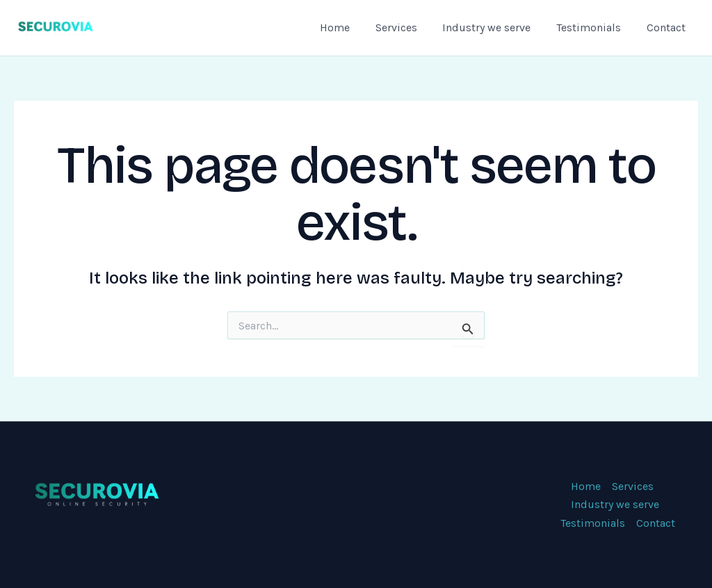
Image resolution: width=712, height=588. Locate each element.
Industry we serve (495, 27)
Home (349, 27)
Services (407, 27)
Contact (667, 27)
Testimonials (593, 27)
